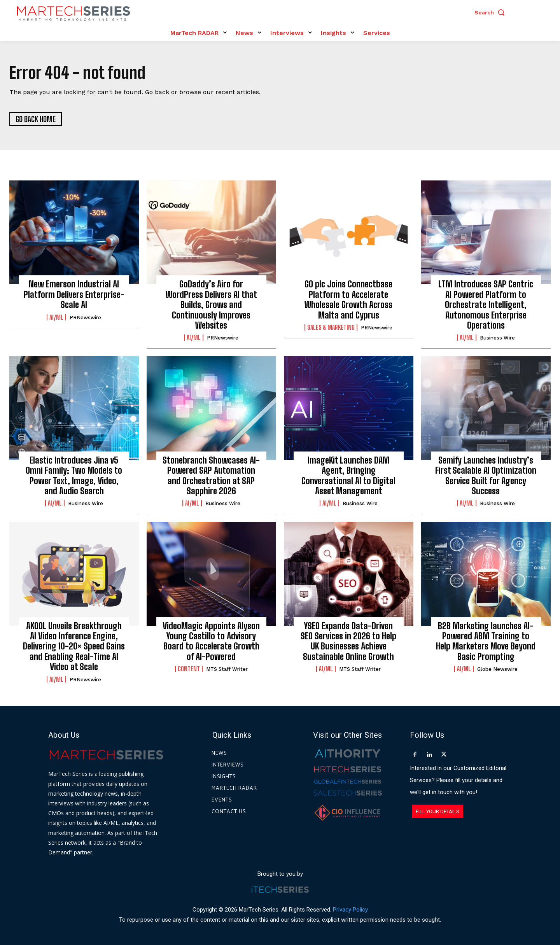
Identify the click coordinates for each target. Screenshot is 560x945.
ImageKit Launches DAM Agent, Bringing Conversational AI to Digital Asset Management (348, 476)
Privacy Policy (350, 910)
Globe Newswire (497, 669)
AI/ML (56, 317)
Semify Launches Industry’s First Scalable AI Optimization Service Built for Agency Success (486, 476)
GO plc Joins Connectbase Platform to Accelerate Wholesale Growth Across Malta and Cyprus (348, 299)
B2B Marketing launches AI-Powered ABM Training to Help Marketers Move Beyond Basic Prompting (486, 641)
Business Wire (497, 338)
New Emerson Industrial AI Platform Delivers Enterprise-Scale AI (74, 294)
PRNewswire (85, 318)
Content (189, 669)
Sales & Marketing (331, 327)
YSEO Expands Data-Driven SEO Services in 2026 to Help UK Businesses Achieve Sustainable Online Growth (348, 641)
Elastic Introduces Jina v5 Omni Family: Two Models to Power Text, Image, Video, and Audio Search (74, 476)
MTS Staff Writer (227, 669)
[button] (492, 12)
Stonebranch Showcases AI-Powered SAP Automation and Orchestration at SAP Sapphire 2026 (211, 476)
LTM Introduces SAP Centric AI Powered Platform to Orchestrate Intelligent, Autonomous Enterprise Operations (486, 305)
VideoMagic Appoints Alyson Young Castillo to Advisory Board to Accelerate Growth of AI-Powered (211, 641)
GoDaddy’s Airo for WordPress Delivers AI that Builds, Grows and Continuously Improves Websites (211, 305)
